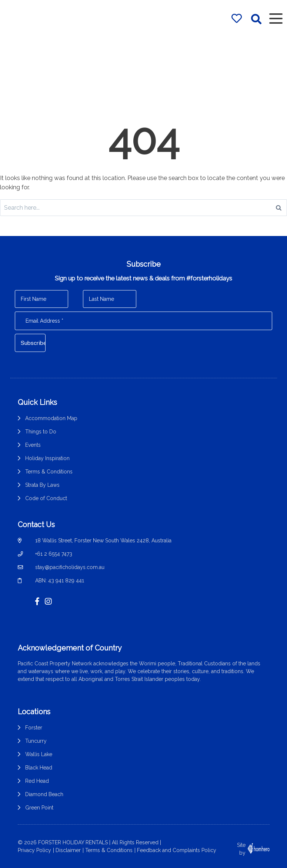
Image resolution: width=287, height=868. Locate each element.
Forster (34, 728)
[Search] (279, 208)
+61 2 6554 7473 (54, 554)
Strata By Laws (42, 485)
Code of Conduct (46, 498)
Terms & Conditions (49, 472)
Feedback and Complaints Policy (177, 850)
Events (33, 445)
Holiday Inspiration (47, 458)
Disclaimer (68, 850)
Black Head (39, 768)
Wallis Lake (39, 754)
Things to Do (41, 432)
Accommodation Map (51, 418)
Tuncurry (36, 741)
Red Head (37, 781)
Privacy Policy (34, 850)
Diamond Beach (44, 794)
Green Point (39, 808)
